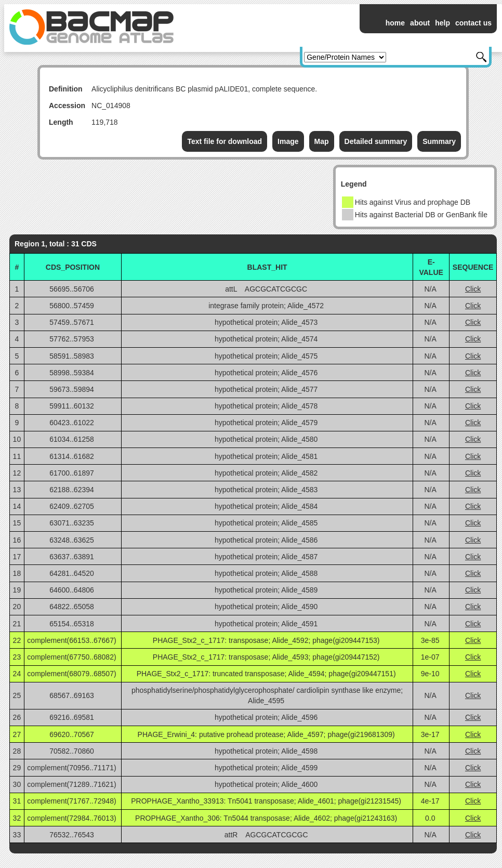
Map (322, 141)
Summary (439, 141)
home (395, 23)
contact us (473, 23)
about (420, 23)
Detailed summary (376, 141)
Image (288, 141)
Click (473, 289)
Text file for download (224, 141)
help (442, 23)
